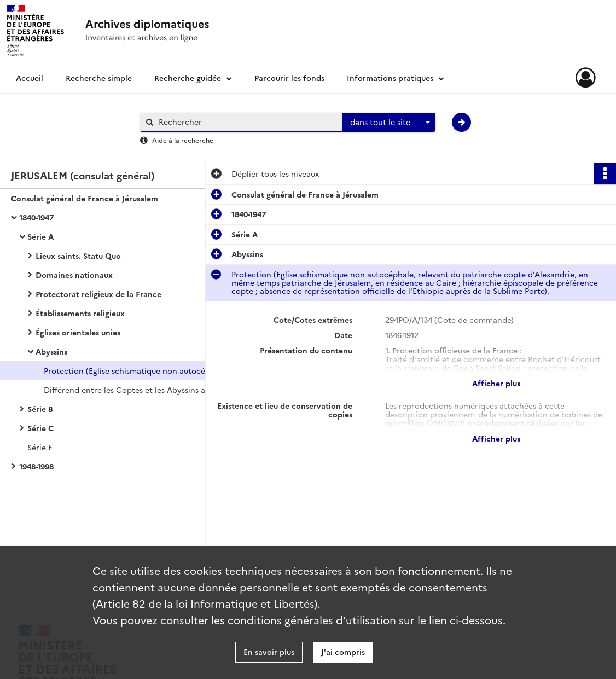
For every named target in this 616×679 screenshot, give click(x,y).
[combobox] (389, 123)
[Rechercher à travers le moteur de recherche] (247, 122)
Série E (40, 447)
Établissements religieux (80, 313)
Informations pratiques (390, 78)
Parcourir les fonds (289, 78)
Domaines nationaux (74, 275)
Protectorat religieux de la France (98, 294)
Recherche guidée (188, 78)
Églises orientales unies (78, 332)
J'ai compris (343, 652)
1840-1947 (36, 217)
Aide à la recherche (183, 140)
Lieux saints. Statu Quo (78, 256)
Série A (40, 236)
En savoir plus (269, 652)
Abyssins (51, 351)
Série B (40, 409)
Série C (40, 428)
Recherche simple (99, 78)
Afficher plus (496, 383)
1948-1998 (36, 466)
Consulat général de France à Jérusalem (85, 198)
